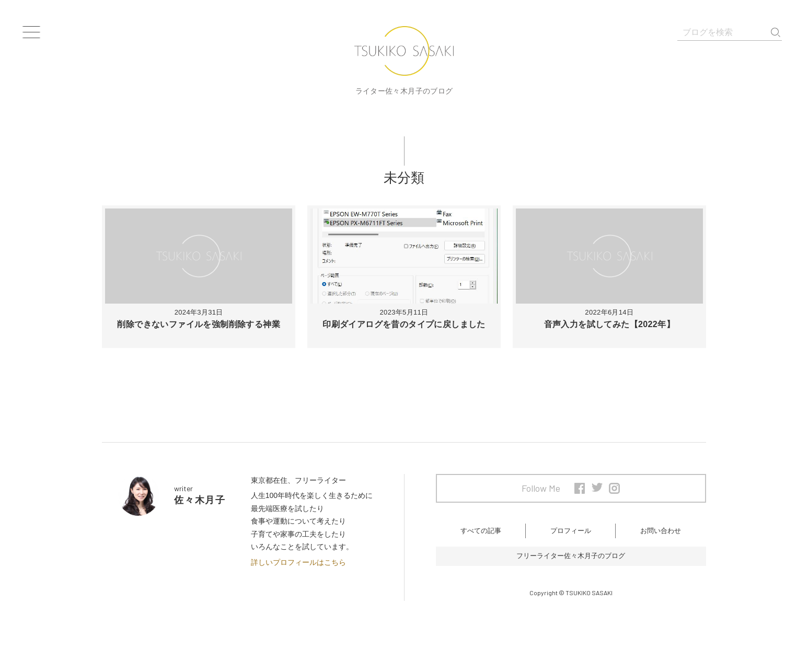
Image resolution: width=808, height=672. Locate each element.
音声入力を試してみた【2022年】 (609, 324)
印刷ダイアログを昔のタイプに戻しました (404, 324)
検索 (776, 32)
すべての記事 (481, 534)
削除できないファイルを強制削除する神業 (199, 324)
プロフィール (571, 534)
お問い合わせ (661, 534)
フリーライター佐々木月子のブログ (571, 562)
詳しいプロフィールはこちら (298, 562)
